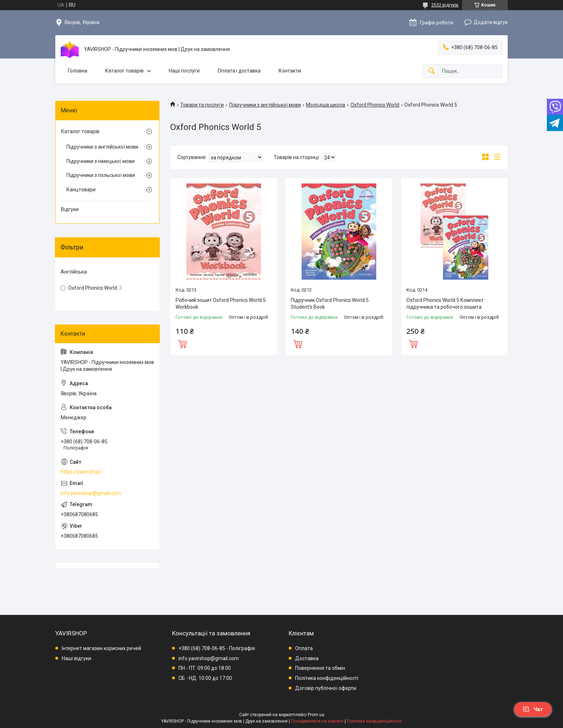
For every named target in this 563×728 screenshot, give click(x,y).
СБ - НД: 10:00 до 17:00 (205, 678)
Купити (182, 343)
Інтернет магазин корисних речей (101, 648)
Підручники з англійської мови (265, 105)
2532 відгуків (445, 5)
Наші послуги (184, 71)
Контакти (290, 71)
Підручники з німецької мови (101, 161)
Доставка (307, 658)
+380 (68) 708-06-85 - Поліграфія (217, 648)
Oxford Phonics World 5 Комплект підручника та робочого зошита (445, 304)
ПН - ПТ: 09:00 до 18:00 (205, 668)
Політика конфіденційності (327, 678)
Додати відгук (491, 22)
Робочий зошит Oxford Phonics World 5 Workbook (221, 304)
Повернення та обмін (320, 668)
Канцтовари (81, 190)
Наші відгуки (76, 658)
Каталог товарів (124, 71)
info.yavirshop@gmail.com (91, 493)
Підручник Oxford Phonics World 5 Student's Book (330, 304)
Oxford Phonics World (375, 105)
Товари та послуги (202, 105)
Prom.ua (316, 715)
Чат (533, 709)
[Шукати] (432, 71)
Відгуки (70, 209)
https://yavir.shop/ (81, 472)
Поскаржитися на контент (317, 721)
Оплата (304, 648)
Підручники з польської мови (101, 175)
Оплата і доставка (239, 71)
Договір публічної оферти (326, 688)
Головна (78, 71)
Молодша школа (325, 105)
